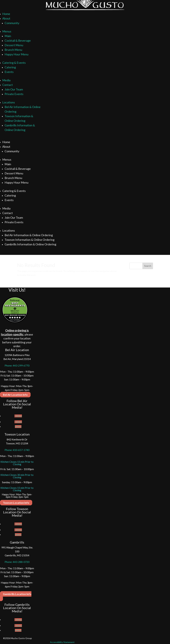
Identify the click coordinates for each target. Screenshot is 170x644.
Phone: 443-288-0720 (17, 562)
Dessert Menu (14, 45)
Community (12, 23)
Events (9, 72)
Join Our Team (14, 89)
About (6, 18)
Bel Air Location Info (15, 395)
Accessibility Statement (62, 642)
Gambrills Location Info (17, 594)
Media (6, 80)
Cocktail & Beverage (18, 40)
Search (148, 266)
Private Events (14, 94)
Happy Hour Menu (17, 54)
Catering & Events (14, 63)
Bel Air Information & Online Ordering (29, 235)
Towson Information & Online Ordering (30, 240)
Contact (8, 85)
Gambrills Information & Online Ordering (30, 244)
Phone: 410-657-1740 (17, 450)
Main (8, 36)
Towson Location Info (16, 503)
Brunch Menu (13, 50)
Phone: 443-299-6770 (17, 365)
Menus (7, 31)
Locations (9, 102)
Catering (10, 67)
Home (6, 14)
